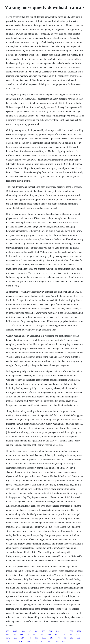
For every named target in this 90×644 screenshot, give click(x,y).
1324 (63, 634)
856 (8, 631)
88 (14, 641)
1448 (15, 631)
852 (64, 641)
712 (8, 641)
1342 (8, 638)
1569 (79, 631)
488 (8, 634)
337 (36, 641)
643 (35, 634)
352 (78, 638)
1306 (44, 638)
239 (43, 631)
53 (65, 638)
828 (57, 641)
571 (37, 638)
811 (64, 631)
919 (50, 631)
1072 (50, 641)
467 (28, 634)
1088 (28, 641)
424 (57, 631)
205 (72, 638)
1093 (23, 631)
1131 (21, 641)
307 (30, 631)
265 (15, 638)
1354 (52, 638)
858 (77, 634)
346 (71, 634)
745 (30, 638)
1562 (71, 631)
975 (59, 638)
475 (14, 634)
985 (71, 641)
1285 (23, 638)
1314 (42, 634)
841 (37, 631)
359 (21, 634)
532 (56, 634)
